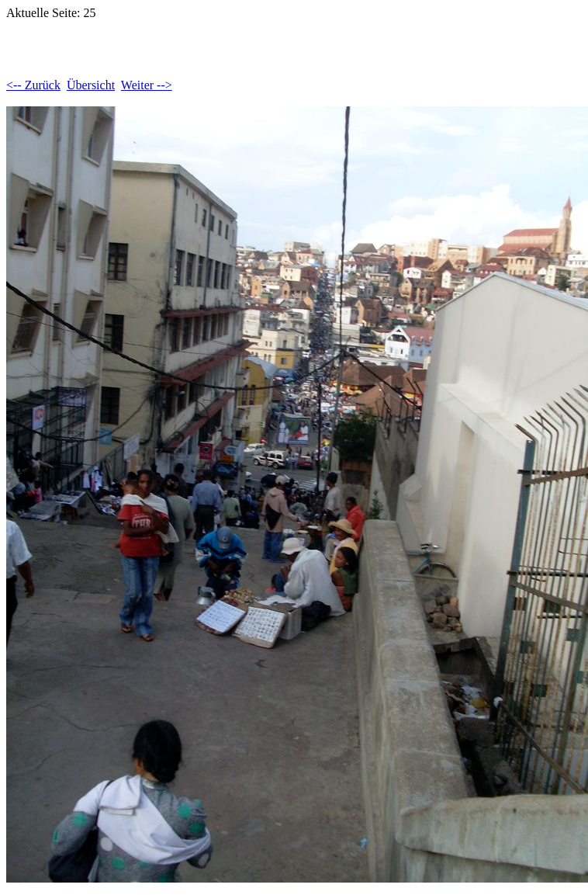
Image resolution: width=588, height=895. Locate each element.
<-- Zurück (33, 85)
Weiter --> (147, 85)
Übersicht (91, 85)
